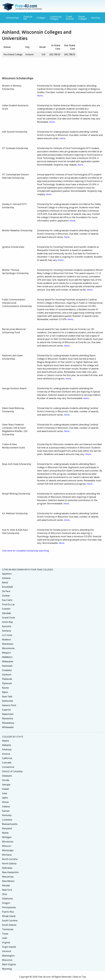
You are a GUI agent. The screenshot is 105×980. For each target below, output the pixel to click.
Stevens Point (9, 705)
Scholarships (12, 18)
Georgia (6, 785)
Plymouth (7, 683)
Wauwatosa (8, 723)
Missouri (7, 846)
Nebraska (7, 868)
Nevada (6, 885)
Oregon (6, 903)
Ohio (5, 894)
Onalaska (7, 670)
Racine (5, 688)
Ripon (5, 692)
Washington (8, 956)
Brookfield (7, 587)
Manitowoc (8, 644)
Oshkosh (7, 675)
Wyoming (7, 969)
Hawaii (5, 789)
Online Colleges (83, 18)
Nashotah (7, 666)
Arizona (6, 754)
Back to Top (80, 977)
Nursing (96, 18)
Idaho (5, 798)
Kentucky (7, 815)
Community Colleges (56, 18)
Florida (6, 780)
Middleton (7, 657)
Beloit (5, 582)
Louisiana (7, 820)
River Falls (7, 697)
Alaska (5, 741)
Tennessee (8, 929)
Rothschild (7, 701)
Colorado (7, 763)
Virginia (6, 942)
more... (40, 96)
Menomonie (8, 648)
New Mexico (8, 881)
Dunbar (6, 596)
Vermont (7, 951)
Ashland (6, 578)
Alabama (6, 745)
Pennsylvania (9, 907)
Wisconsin (7, 960)
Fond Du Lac (8, 604)
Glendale (6, 613)
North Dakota (9, 863)
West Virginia (9, 964)
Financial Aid (28, 18)
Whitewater (8, 727)
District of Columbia (12, 771)
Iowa (5, 793)
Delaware (7, 776)
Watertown (8, 714)
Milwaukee (8, 661)
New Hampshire (10, 872)
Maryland (7, 828)
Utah (5, 938)
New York (7, 890)
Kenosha (7, 626)
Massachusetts (10, 824)
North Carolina (10, 859)
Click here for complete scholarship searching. (26, 551)
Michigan (7, 837)
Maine (5, 833)
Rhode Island (9, 916)
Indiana (6, 806)
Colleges (41, 18)
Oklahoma (7, 899)
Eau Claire (7, 600)
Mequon (6, 653)
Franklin (6, 609)
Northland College (13, 54)
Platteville (7, 679)
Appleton (7, 574)
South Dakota (9, 925)
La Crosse (7, 635)
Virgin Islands (9, 947)
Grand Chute (9, 618)
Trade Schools (70, 18)
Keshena (6, 631)
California (7, 758)
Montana (7, 855)
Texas (5, 934)
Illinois (5, 802)
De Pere (6, 591)
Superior (7, 710)
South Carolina (10, 921)
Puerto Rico (8, 912)
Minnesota (8, 842)
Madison (6, 639)
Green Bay (7, 622)
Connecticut (8, 767)
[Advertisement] (52, 66)
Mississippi (8, 850)
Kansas (6, 811)
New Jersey (8, 877)
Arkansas (7, 749)
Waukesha (7, 718)
